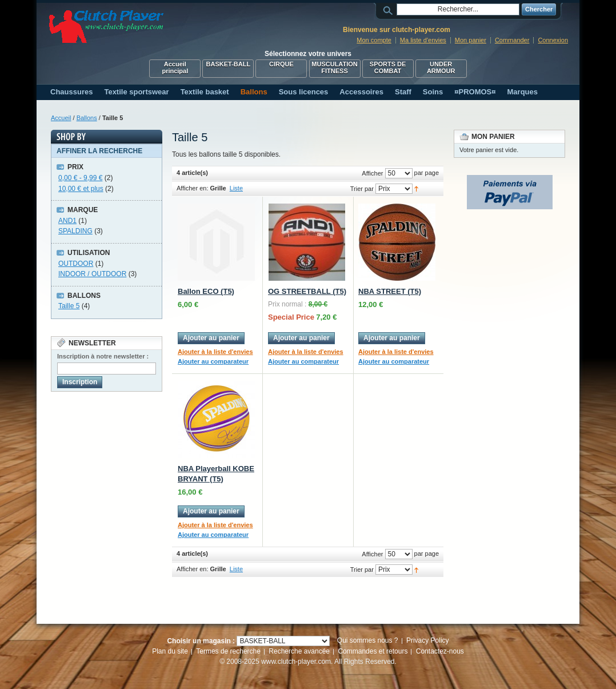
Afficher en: (192, 188)
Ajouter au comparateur (213, 361)
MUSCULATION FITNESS (334, 67)
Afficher (372, 173)
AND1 (67, 221)
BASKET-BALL (229, 64)
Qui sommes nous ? (368, 640)
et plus (81, 189)
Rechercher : (390, 9)
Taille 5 (69, 306)
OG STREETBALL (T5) (307, 291)
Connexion (553, 40)
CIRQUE (281, 64)
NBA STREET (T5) (390, 291)
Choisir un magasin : (201, 641)
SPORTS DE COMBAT (388, 67)
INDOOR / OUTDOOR (92, 274)
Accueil (61, 118)
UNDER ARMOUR (441, 67)
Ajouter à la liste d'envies (215, 352)
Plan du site (170, 651)
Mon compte (374, 40)
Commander (512, 40)
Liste (236, 188)
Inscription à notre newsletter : (103, 356)
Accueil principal (175, 67)
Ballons (87, 118)
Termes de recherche (228, 651)
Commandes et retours (373, 651)
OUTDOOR (76, 264)
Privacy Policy (428, 640)
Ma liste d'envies (423, 40)
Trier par (362, 189)
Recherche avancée (299, 651)
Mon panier (471, 40)
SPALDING (75, 231)
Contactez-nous (440, 651)
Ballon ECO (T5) (206, 291)
